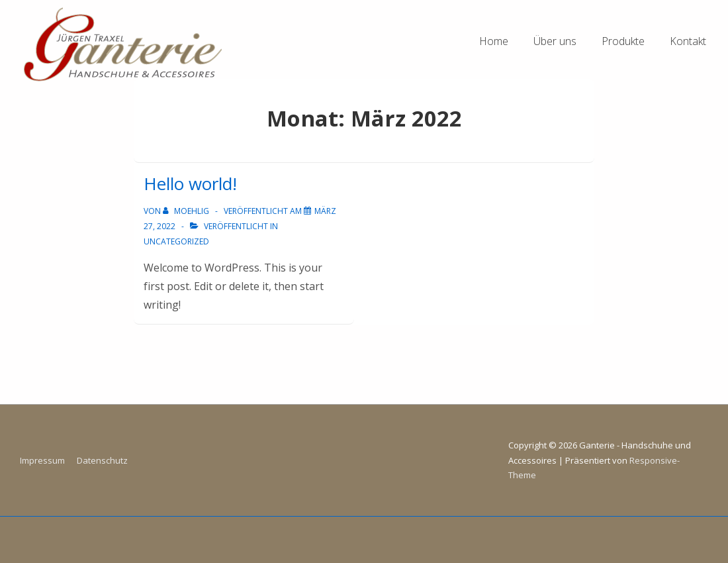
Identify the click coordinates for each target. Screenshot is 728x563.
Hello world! (190, 183)
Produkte (623, 41)
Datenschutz (102, 460)
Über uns (555, 41)
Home (494, 41)
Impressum (42, 460)
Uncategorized (176, 241)
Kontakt (688, 41)
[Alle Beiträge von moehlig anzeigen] (187, 211)
